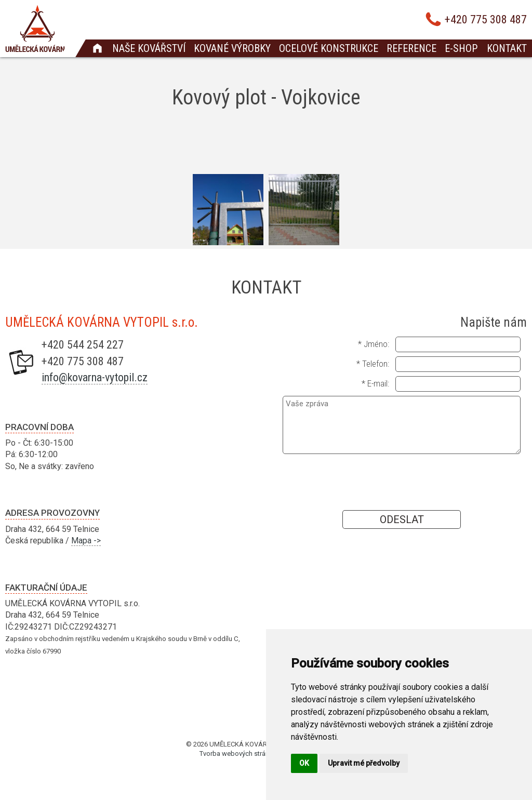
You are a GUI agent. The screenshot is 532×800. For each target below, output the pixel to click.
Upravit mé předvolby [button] (364, 763)
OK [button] (304, 763)
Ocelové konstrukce (329, 48)
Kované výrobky (232, 48)
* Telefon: (373, 364)
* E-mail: (375, 383)
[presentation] (402, 482)
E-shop (461, 48)
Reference (411, 48)
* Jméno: (374, 344)
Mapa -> (86, 541)
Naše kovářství (149, 48)
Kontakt (507, 48)
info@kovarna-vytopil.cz (95, 377)
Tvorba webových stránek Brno (246, 754)
